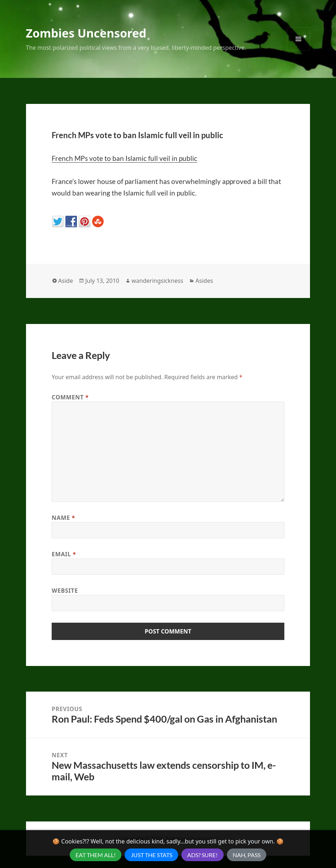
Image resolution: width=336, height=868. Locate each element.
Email (64, 554)
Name (63, 518)
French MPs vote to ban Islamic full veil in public (124, 158)
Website (65, 591)
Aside (66, 281)
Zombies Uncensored (86, 33)
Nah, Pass (247, 855)
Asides (204, 281)
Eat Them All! (96, 855)
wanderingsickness (157, 281)
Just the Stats (152, 855)
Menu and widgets (299, 50)
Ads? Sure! (202, 855)
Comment (70, 397)
